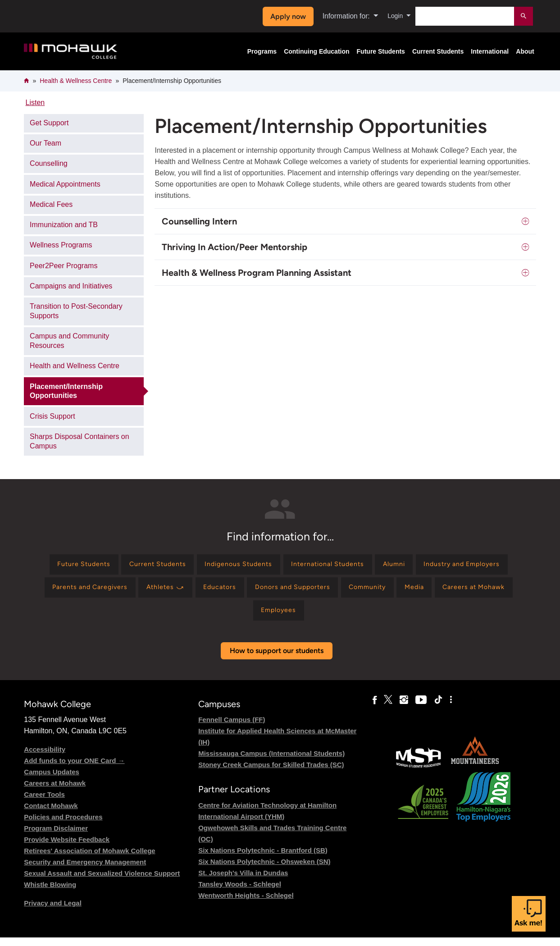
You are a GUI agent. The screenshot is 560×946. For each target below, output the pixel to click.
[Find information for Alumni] (460, 566)
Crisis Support (52, 416)
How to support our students (277, 659)
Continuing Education (316, 51)
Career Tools (44, 803)
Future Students (381, 51)
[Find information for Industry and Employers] (82, 592)
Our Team (46, 143)
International (490, 51)
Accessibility (45, 758)
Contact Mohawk (51, 814)
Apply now (285, 16)
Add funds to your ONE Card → (74, 769)
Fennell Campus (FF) (232, 728)
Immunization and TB (64, 225)
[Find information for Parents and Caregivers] (187, 592)
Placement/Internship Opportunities (66, 391)
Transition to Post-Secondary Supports (76, 311)
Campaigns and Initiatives (71, 286)
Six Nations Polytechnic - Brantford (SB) (263, 859)
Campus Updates (52, 780)
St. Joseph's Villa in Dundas (243, 881)
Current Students (438, 51)
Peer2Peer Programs (64, 266)
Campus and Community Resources (69, 341)
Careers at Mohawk (55, 792)
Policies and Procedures (63, 825)
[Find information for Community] (496, 592)
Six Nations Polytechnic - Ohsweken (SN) (264, 870)
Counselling (49, 163)
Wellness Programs (61, 245)
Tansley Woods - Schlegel (240, 893)
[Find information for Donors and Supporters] (412, 592)
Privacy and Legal (53, 912)
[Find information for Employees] (345, 618)
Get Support (49, 123)
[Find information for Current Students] (196, 566)
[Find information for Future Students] (114, 566)
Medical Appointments (65, 184)
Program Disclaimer (56, 837)
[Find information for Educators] (332, 592)
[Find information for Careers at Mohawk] (270, 618)
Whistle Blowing (50, 893)
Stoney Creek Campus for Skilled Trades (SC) (271, 773)
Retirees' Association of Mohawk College (89, 859)
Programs (262, 51)
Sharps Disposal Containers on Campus (80, 441)
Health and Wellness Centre (75, 366)
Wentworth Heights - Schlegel (246, 904)
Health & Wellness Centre (76, 81)
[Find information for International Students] (385, 566)
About (525, 51)
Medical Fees (51, 204)
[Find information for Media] (203, 618)
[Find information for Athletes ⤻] (271, 592)
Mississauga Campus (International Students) (271, 762)
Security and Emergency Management (85, 871)
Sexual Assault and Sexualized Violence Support (102, 882)
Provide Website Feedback (67, 848)
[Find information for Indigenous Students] (286, 566)
